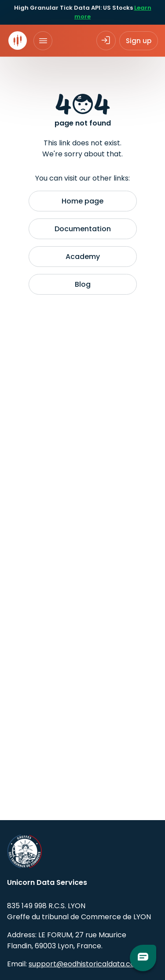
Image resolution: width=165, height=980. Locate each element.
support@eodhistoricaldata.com (85, 964)
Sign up (139, 41)
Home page (82, 201)
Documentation (83, 229)
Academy (83, 257)
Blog (83, 284)
